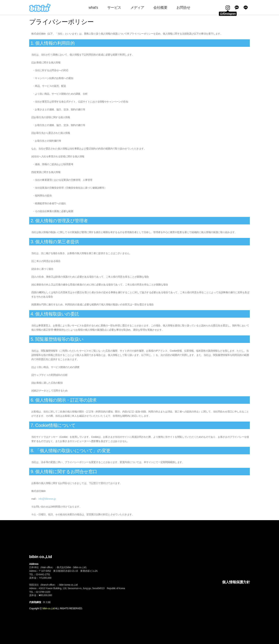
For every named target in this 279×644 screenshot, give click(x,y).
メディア (137, 7)
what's (93, 7)
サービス (114, 7)
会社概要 (160, 7)
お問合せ (183, 7)
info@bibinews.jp (47, 499)
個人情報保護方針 (236, 582)
